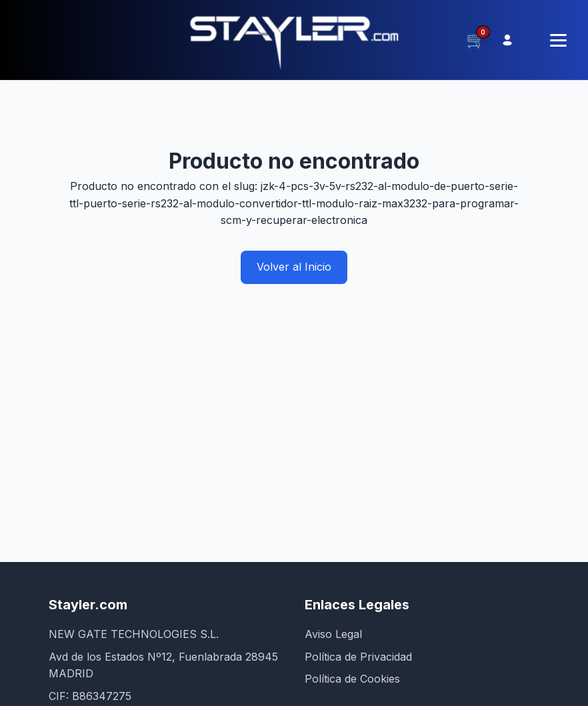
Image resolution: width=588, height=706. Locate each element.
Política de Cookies (352, 679)
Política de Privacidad (358, 657)
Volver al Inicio (294, 267)
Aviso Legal (333, 634)
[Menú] (558, 40)
